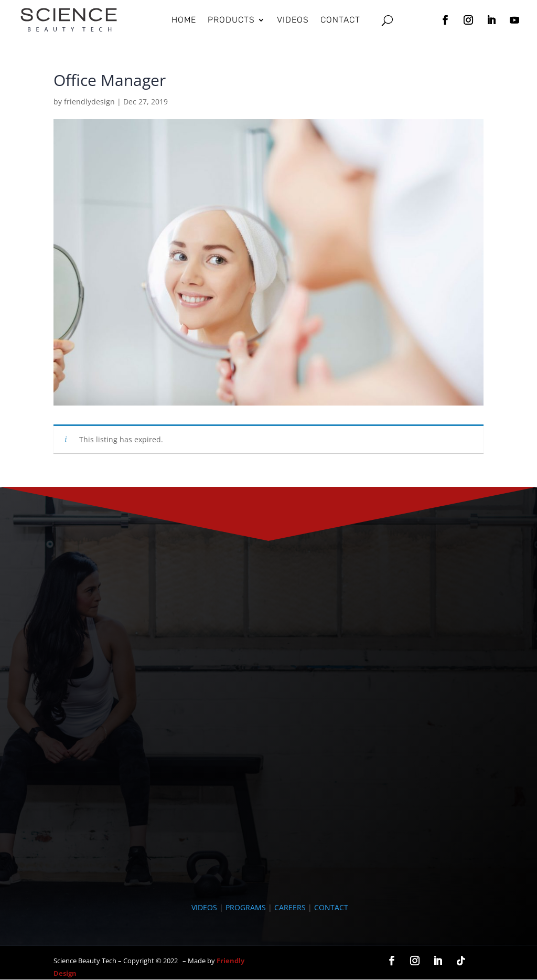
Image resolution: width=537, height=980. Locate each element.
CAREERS (290, 907)
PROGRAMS (246, 907)
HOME (184, 20)
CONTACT (331, 907)
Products (231, 20)
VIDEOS (204, 907)
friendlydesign (89, 102)
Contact (340, 20)
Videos (293, 20)
